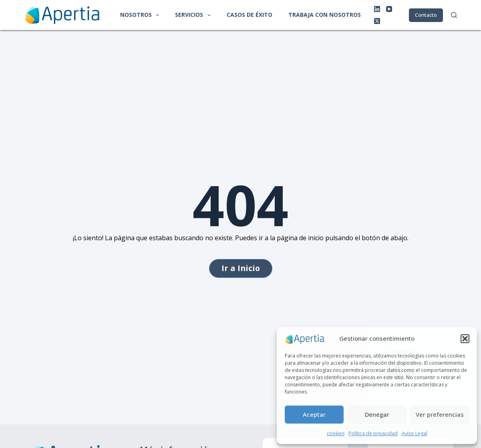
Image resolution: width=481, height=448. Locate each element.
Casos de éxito (250, 15)
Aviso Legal (415, 433)
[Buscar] (454, 15)
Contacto (426, 15)
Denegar (377, 414)
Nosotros (141, 15)
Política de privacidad (373, 433)
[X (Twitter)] (377, 21)
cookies (336, 433)
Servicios (194, 15)
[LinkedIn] (377, 9)
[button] (465, 339)
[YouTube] (389, 9)
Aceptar (314, 414)
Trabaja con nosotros (325, 15)
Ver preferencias (440, 414)
